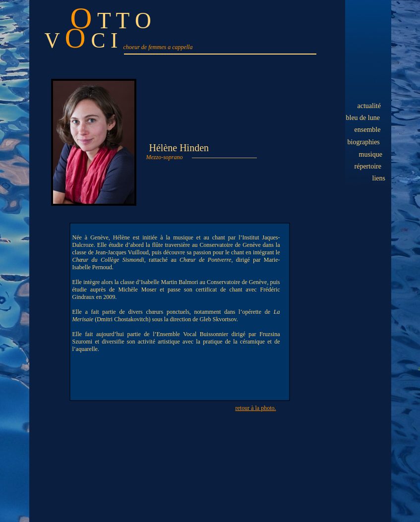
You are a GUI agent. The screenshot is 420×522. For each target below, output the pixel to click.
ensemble (368, 130)
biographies (364, 142)
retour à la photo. (256, 408)
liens (379, 178)
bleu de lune (363, 118)
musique (371, 154)
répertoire (368, 166)
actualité (369, 106)
